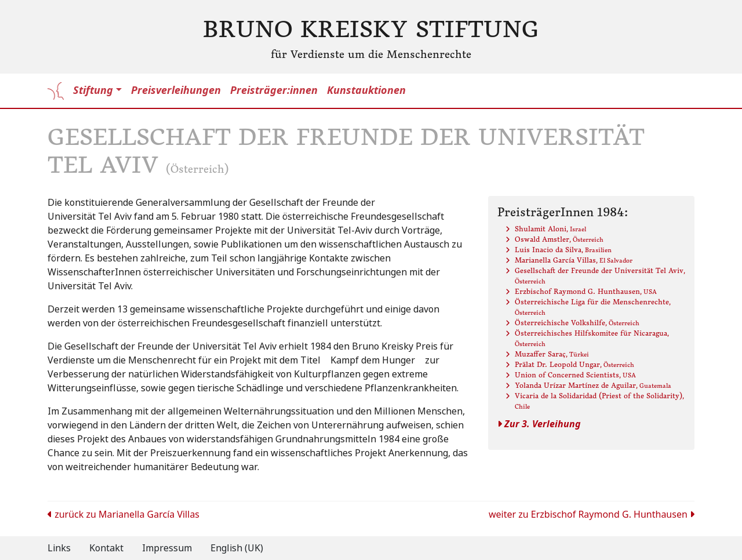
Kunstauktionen (366, 90)
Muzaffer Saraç (552, 354)
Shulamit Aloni (550, 229)
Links (59, 548)
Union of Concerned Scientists (575, 375)
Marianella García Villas (574, 260)
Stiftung (93, 90)
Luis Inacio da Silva (563, 250)
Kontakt (106, 548)
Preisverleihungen (176, 90)
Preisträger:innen (274, 90)
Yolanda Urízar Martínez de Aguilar (593, 385)
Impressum (167, 548)
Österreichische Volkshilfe (577, 323)
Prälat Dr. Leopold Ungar (574, 364)
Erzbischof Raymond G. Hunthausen (586, 291)
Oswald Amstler (559, 239)
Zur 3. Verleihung (539, 424)
